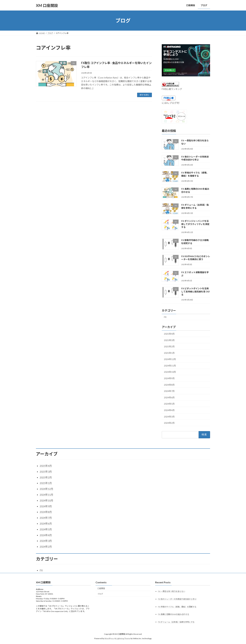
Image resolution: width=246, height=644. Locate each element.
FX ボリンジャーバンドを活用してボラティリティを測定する (195, 224)
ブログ (100, 594)
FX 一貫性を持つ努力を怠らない (172, 591)
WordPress (109, 638)
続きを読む (144, 95)
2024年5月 (169, 404)
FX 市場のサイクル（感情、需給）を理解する (177, 607)
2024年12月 (170, 359)
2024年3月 (169, 417)
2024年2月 (169, 423)
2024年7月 (169, 391)
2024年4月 (169, 410)
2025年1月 (169, 353)
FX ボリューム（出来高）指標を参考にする (176, 622)
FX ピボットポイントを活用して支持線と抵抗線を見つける (195, 291)
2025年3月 (169, 340)
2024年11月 (170, 366)
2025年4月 (169, 334)
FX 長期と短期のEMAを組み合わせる (174, 614)
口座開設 (101, 588)
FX (165, 317)
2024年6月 (169, 397)
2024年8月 (169, 385)
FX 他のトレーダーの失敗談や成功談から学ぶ (177, 599)
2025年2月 (169, 346)
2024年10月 (170, 372)
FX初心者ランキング (172, 89)
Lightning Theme (123, 638)
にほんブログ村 (171, 103)
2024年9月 (169, 378)
